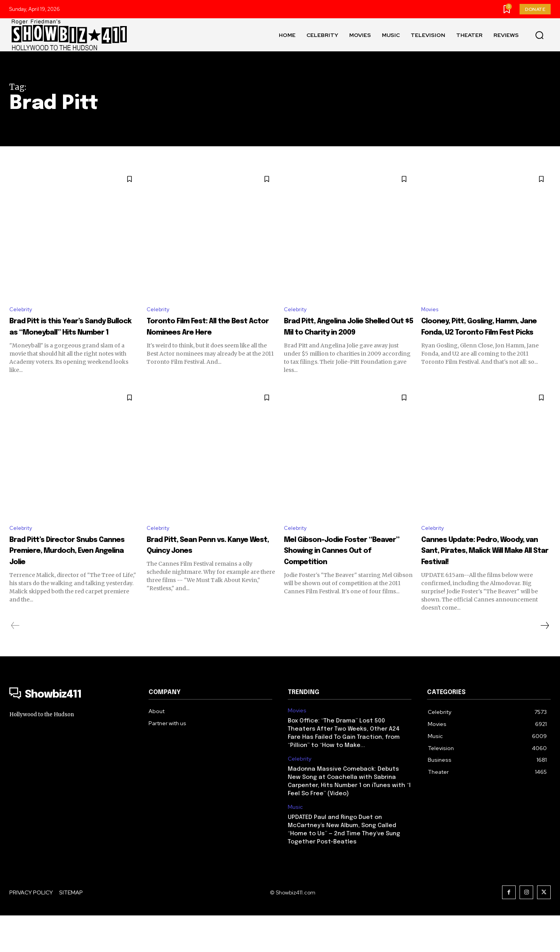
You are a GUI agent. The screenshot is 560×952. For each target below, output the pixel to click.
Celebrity (23, 310)
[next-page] (544, 662)
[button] (539, 35)
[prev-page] (15, 662)
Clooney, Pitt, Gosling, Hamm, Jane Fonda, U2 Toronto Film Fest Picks (477, 333)
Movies (431, 310)
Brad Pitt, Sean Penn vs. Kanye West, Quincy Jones (210, 570)
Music (295, 844)
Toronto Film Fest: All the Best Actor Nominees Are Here (208, 333)
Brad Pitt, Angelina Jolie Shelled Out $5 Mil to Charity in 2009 (342, 333)
